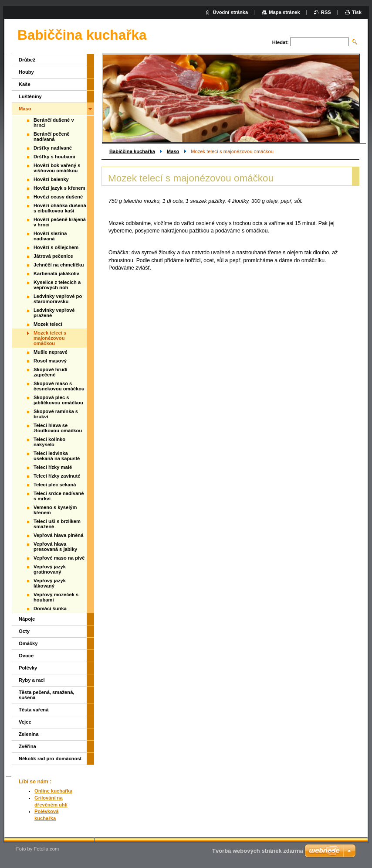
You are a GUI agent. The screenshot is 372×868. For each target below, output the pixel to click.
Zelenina (29, 734)
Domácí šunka (50, 608)
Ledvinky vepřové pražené (54, 313)
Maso (173, 151)
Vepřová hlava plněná (58, 535)
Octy (24, 631)
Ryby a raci (32, 680)
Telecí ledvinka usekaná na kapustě (57, 456)
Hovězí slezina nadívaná (50, 236)
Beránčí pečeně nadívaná (52, 137)
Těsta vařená (34, 710)
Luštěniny (30, 96)
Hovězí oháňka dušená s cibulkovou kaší (60, 208)
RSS (326, 12)
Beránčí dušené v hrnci (54, 123)
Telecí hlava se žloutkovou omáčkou (58, 428)
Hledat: (281, 42)
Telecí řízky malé (53, 467)
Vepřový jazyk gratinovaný (50, 569)
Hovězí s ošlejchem (56, 247)
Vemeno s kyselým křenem (55, 510)
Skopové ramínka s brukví (56, 414)
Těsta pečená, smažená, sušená (46, 695)
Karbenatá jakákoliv (56, 273)
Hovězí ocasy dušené (58, 197)
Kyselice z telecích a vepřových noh (57, 285)
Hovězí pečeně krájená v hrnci (60, 222)
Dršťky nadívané (53, 148)
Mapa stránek (284, 12)
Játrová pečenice (53, 256)
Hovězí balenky (51, 179)
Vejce (25, 722)
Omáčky (28, 643)
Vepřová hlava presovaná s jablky (55, 547)
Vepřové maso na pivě (59, 558)
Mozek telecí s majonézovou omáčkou (50, 338)
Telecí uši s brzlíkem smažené (57, 524)
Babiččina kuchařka (132, 151)
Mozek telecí (48, 324)
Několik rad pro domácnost (50, 759)
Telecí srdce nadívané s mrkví (59, 496)
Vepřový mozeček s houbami (56, 597)
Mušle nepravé (51, 352)
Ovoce (26, 656)
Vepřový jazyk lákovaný (50, 583)
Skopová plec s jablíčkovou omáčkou (58, 400)
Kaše (25, 84)
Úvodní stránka (230, 12)
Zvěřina (27, 746)
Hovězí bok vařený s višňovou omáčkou (57, 168)
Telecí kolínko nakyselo (49, 442)
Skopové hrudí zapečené (51, 372)
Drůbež (27, 60)
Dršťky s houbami (54, 157)
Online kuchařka (53, 791)
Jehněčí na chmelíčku (59, 265)
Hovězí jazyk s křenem (59, 188)
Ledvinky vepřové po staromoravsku (58, 299)
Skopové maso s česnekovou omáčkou (59, 386)
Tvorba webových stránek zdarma (258, 851)
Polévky (28, 668)
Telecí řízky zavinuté (57, 476)
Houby (26, 72)
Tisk (357, 12)
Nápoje (27, 619)
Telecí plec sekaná (55, 485)
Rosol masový (50, 361)
